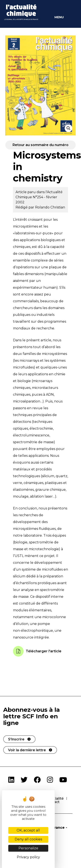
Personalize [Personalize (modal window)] (28, 848)
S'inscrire (16, 739)
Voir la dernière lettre (27, 750)
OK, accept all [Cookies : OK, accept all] (28, 830)
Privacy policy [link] (28, 857)
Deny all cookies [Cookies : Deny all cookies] (28, 839)
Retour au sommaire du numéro (40, 145)
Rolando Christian (50, 207)
